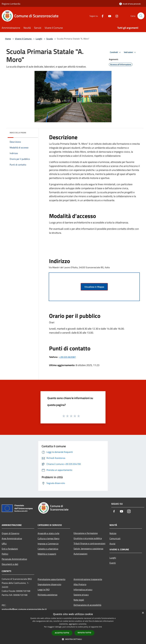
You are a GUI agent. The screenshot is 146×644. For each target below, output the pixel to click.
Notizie (113, 533)
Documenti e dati (10, 564)
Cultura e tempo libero (48, 538)
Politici (5, 554)
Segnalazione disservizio (49, 584)
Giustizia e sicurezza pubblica (88, 538)
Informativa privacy (83, 590)
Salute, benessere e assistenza (88, 549)
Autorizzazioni (80, 554)
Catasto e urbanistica (48, 549)
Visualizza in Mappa (94, 287)
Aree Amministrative (12, 538)
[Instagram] (115, 16)
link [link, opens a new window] (100, 627)
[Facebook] (101, 16)
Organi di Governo (10, 533)
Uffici (4, 544)
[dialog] (73, 627)
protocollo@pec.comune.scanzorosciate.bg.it (24, 609)
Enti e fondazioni (10, 549)
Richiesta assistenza (47, 595)
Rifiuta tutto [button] (84, 633)
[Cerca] (141, 16)
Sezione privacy (81, 595)
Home (8, 39)
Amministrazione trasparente (88, 579)
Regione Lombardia (11, 4)
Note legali (79, 600)
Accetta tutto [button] (62, 633)
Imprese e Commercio (48, 544)
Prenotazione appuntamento (51, 579)
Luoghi (39, 39)
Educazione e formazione (86, 533)
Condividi (116, 52)
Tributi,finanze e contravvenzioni (89, 543)
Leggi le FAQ (44, 590)
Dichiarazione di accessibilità (87, 605)
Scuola (50, 39)
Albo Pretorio (80, 584)
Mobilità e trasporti (47, 554)
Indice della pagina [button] (18, 133)
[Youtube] (108, 16)
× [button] (143, 613)
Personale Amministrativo (14, 559)
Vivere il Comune (24, 39)
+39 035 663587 (67, 357)
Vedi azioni (130, 52)
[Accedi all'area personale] (130, 4)
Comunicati (115, 538)
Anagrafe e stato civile (48, 533)
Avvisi (112, 544)
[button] (73, 639)
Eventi (113, 563)
